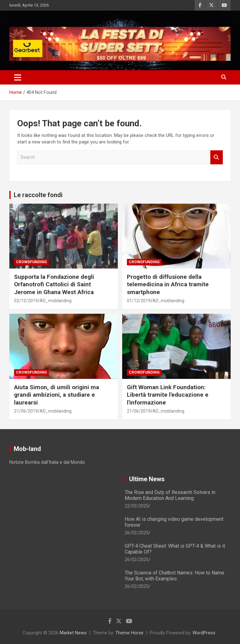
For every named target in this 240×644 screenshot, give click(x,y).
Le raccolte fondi (38, 195)
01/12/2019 (139, 301)
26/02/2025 (137, 533)
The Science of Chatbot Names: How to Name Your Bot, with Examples (175, 576)
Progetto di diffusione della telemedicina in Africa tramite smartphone (168, 284)
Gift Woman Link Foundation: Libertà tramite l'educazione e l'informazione (168, 395)
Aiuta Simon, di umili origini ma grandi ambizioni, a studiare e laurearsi (57, 395)
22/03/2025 (137, 506)
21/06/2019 (26, 411)
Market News (73, 633)
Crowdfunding (31, 262)
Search (217, 157)
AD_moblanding (56, 301)
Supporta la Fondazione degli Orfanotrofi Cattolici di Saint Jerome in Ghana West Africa (54, 284)
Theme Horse (129, 633)
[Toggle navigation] (18, 77)
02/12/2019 (26, 301)
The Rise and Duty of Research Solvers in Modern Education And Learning (170, 495)
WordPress (204, 633)
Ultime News (147, 479)
